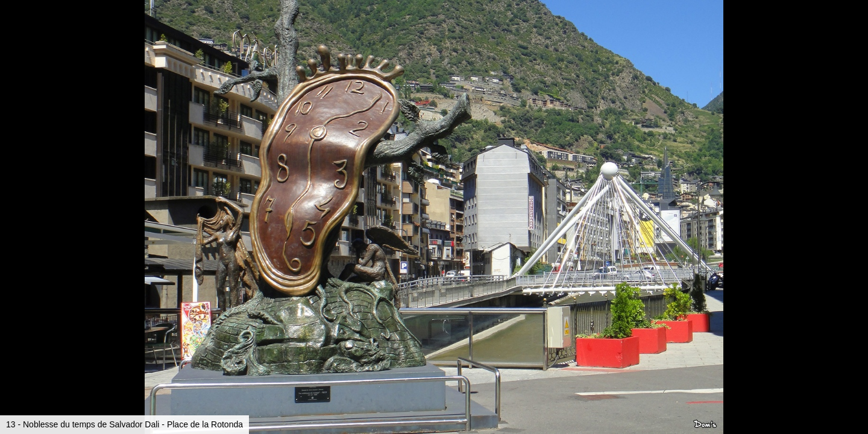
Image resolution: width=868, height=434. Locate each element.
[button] (857, 31)
